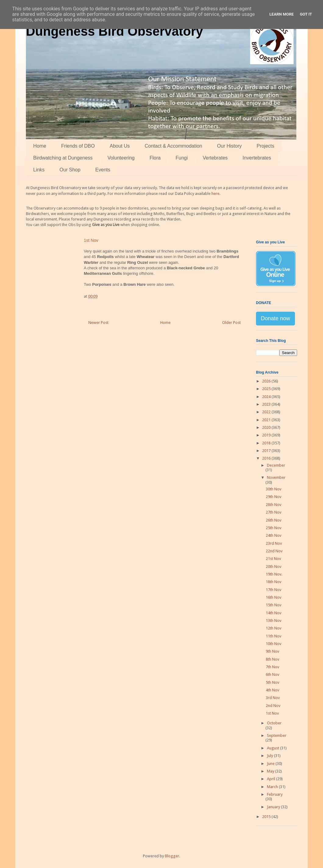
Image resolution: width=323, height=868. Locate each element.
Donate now (275, 318)
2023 (267, 404)
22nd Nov (274, 551)
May (271, 771)
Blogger (172, 856)
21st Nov (273, 559)
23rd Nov (274, 543)
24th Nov (273, 535)
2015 (267, 817)
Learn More (282, 14)
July (270, 756)
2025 (267, 389)
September (277, 735)
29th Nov (273, 497)
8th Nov (272, 659)
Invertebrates (257, 158)
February (275, 794)
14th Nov (273, 613)
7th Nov (272, 667)
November (276, 477)
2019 (267, 435)
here (215, 194)
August (273, 748)
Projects (265, 146)
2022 (267, 412)
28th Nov (273, 505)
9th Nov (272, 651)
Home (40, 146)
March (273, 787)
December (276, 465)
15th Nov (273, 605)
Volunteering (121, 158)
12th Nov (273, 628)
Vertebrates (215, 158)
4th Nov (272, 690)
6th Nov (272, 674)
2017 (267, 451)
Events (103, 170)
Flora (155, 158)
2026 (267, 381)
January (274, 807)
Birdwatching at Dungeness (63, 158)
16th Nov (273, 597)
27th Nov (273, 512)
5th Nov (272, 682)
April (272, 779)
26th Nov (273, 520)
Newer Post (98, 323)
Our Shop (70, 170)
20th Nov (273, 567)
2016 (267, 458)
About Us (120, 146)
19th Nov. (274, 574)
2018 (267, 443)
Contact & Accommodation (174, 146)
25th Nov (273, 528)
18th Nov (273, 582)
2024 (267, 397)
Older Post (231, 323)
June (271, 764)
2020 (267, 427)
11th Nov (273, 636)
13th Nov (273, 621)
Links (39, 170)
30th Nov (273, 489)
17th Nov (273, 590)
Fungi (182, 158)
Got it (306, 14)
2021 (267, 420)
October (274, 723)
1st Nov (272, 713)
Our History (229, 146)
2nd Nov (273, 706)
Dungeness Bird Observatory (114, 31)
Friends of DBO (78, 146)
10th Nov (273, 644)
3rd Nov (273, 698)
